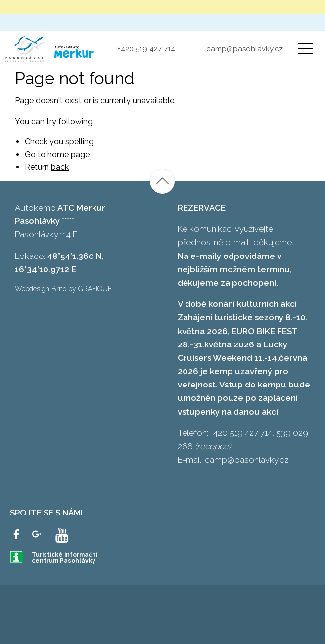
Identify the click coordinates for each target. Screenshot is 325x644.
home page (69, 154)
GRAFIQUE (95, 289)
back (60, 167)
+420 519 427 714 (146, 49)
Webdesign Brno (41, 289)
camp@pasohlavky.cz (245, 49)
